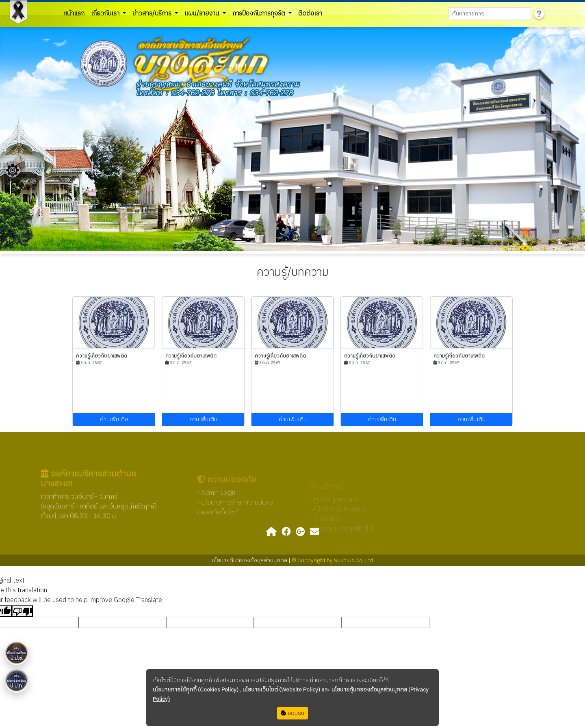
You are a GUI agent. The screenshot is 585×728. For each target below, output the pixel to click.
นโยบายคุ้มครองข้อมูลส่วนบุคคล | (252, 560)
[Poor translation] (22, 611)
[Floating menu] (13, 170)
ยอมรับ (292, 713)
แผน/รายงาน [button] (203, 14)
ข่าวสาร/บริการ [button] (153, 14)
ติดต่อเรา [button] (310, 14)
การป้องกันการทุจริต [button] (260, 14)
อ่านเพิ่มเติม (114, 419)
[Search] (490, 14)
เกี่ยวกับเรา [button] (106, 14)
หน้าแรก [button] (74, 14)
